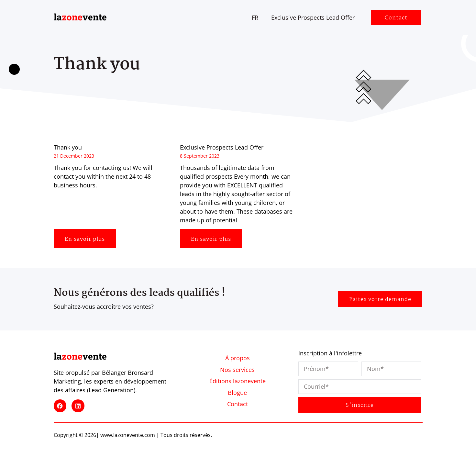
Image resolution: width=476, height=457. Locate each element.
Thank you (68, 147)
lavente (80, 17)
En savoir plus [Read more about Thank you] (85, 239)
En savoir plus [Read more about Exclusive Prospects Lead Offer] (211, 239)
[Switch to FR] (255, 17)
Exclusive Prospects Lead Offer (313, 17)
